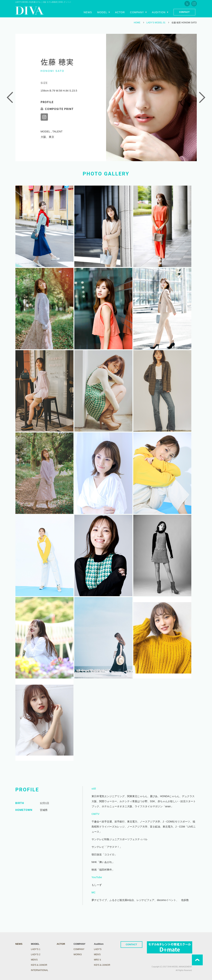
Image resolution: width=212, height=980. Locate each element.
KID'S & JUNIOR (39, 965)
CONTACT (131, 944)
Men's (97, 954)
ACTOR (61, 944)
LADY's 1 (36, 949)
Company (137, 12)
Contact (184, 12)
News (88, 12)
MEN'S (34, 960)
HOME (137, 23)
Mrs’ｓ (98, 960)
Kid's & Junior (102, 965)
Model (102, 12)
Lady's (98, 949)
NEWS (19, 944)
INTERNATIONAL (39, 970)
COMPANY (79, 949)
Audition (159, 12)
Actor (120, 12)
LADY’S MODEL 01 (156, 23)
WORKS (78, 954)
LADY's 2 (36, 954)
